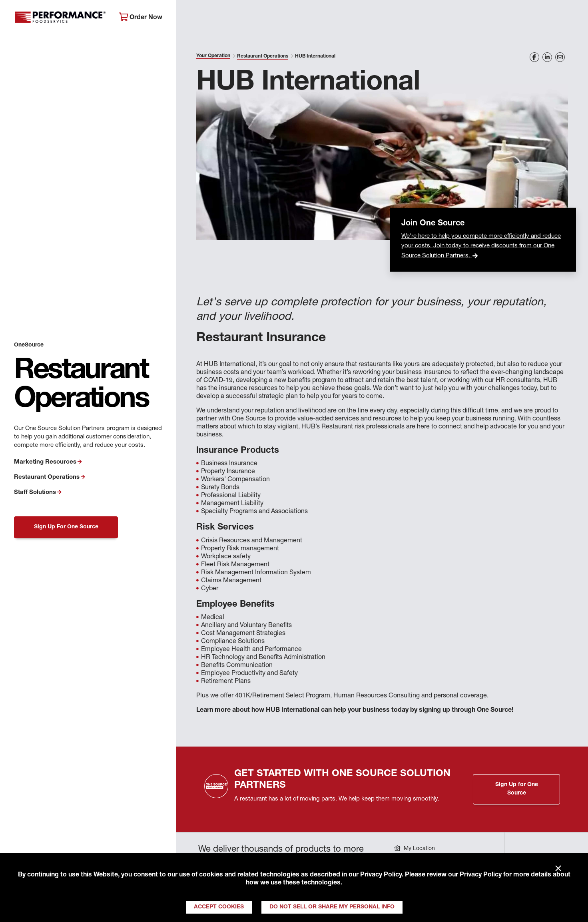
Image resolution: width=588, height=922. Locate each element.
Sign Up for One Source (517, 789)
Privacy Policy (381, 875)
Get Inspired (448, 18)
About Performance (218, 18)
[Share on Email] (560, 57)
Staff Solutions (35, 493)
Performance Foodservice (60, 18)
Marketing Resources (45, 462)
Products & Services (303, 18)
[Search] (571, 19)
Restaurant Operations (47, 477)
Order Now (141, 17)
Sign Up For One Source (66, 527)
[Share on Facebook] (534, 57)
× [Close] (558, 869)
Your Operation (382, 18)
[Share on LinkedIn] (547, 57)
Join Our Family (516, 18)
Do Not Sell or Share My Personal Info (332, 907)
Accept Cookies (219, 907)
